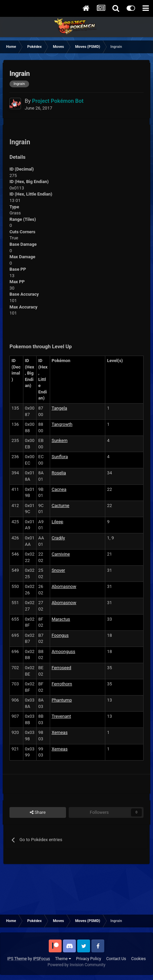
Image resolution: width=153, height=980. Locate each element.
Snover (59, 570)
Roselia (59, 473)
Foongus (60, 635)
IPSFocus (41, 959)
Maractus (61, 619)
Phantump (62, 700)
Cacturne (61, 506)
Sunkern (60, 440)
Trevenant (61, 716)
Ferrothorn (62, 684)
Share (38, 812)
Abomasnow (64, 586)
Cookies (139, 959)
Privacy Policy (89, 959)
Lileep (58, 522)
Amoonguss (64, 651)
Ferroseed (62, 668)
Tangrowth (62, 424)
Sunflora (60, 457)
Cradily (59, 538)
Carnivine (61, 554)
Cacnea (59, 489)
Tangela (60, 408)
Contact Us (116, 959)
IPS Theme (17, 959)
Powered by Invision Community (77, 965)
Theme (63, 959)
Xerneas (60, 732)
